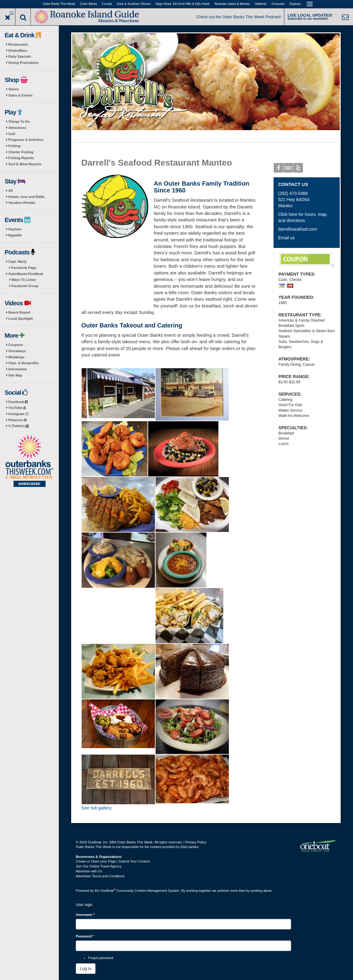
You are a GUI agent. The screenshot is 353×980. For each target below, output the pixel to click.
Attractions (17, 128)
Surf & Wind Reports (25, 164)
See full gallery (96, 808)
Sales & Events (20, 95)
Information (18, 369)
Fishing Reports (21, 158)
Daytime (15, 229)
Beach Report (19, 312)
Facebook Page (24, 268)
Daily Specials (20, 56)
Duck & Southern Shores (134, 4)
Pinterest (17, 420)
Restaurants (18, 44)
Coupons (16, 345)
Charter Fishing (21, 152)
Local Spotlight (20, 319)
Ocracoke (278, 4)
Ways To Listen (24, 280)
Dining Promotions (23, 63)
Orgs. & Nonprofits (23, 363)
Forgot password (101, 958)
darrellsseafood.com (298, 229)
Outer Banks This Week (59, 4)
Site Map (15, 375)
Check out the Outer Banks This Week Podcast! (239, 17)
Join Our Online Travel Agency (99, 866)
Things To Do (19, 121)
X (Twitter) (18, 426)
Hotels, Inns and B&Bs (26, 197)
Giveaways (17, 351)
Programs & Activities (26, 140)
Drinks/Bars (18, 51)
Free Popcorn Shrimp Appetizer (307, 260)
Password (85, 936)
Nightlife (15, 235)
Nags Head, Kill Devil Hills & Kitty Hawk (183, 4)
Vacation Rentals (22, 203)
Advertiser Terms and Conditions (100, 876)
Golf (12, 134)
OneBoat (108, 891)
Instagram (18, 414)
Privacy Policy (196, 842)
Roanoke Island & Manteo (232, 4)
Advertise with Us (89, 871)
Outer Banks (89, 4)
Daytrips (295, 4)
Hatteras (261, 4)
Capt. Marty (18, 261)
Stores (14, 89)
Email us (286, 238)
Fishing (14, 146)
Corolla (107, 4)
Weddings (16, 357)
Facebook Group (25, 286)
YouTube (17, 408)
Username (85, 915)
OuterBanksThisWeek (26, 274)
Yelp (298, 169)
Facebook (18, 402)
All (10, 191)
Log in (86, 969)
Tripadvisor (288, 169)
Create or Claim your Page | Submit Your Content (113, 861)
